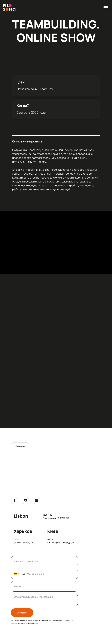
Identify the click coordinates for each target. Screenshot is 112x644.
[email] (44, 586)
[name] (44, 561)
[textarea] (44, 600)
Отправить (22, 613)
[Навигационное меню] (106, 6)
